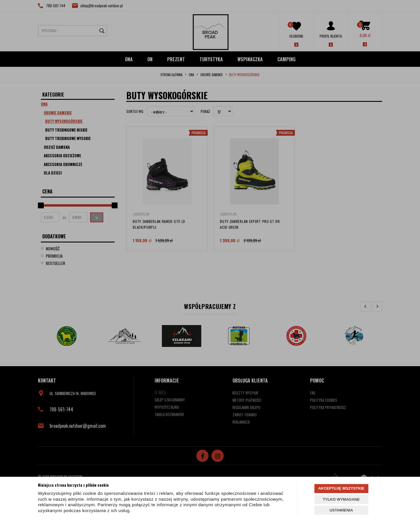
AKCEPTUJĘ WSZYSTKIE (341, 488)
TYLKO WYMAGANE (341, 499)
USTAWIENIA (341, 510)
